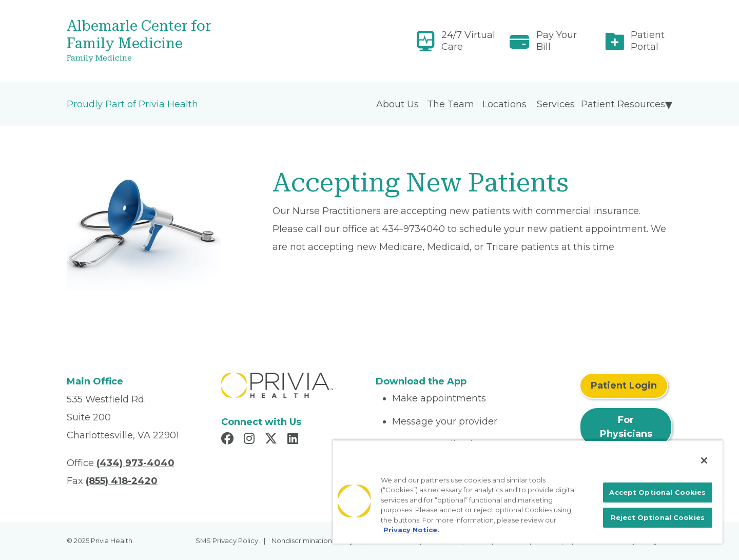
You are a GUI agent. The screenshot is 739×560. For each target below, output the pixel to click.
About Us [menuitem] (397, 104)
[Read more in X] (273, 440)
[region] (528, 492)
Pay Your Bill (557, 41)
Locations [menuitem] (504, 104)
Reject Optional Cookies (658, 517)
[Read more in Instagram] (251, 440)
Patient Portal (648, 41)
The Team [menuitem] (451, 104)
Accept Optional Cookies (657, 492)
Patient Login (624, 385)
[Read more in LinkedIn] (294, 440)
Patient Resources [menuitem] (623, 104)
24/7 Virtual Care (468, 41)
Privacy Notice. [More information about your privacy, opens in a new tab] (411, 530)
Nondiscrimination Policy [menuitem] (313, 540)
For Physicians (626, 427)
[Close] (704, 460)
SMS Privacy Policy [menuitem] (227, 540)
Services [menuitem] (556, 104)
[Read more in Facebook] (229, 440)
